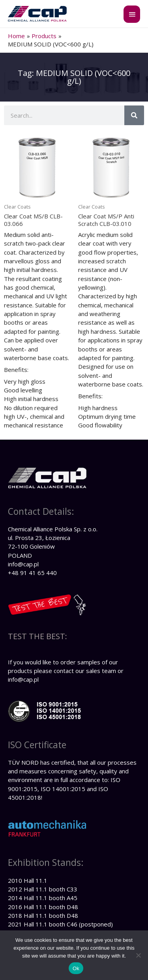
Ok (76, 968)
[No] (138, 955)
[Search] (134, 115)
